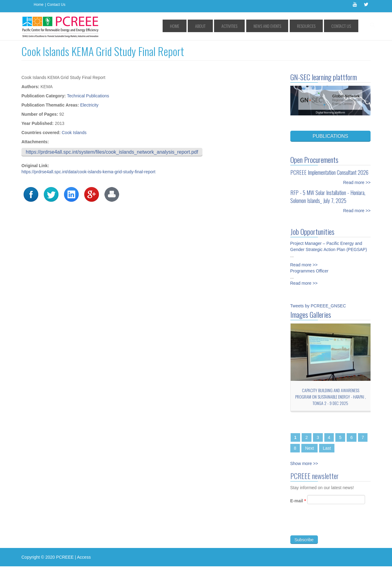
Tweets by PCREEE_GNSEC (318, 306)
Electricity (89, 105)
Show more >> (304, 463)
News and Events (284, 26)
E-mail (298, 503)
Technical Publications (88, 96)
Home (39, 5)
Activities (254, 26)
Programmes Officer (309, 271)
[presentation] (337, 526)
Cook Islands (74, 133)
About (232, 26)
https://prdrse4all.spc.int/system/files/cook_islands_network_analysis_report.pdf (112, 152)
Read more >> (357, 182)
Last (327, 448)
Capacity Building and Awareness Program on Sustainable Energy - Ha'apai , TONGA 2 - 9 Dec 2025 (331, 397)
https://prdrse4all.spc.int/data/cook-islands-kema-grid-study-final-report (88, 172)
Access (84, 557)
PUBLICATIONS (330, 136)
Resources (316, 26)
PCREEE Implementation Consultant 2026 (329, 172)
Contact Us (56, 5)
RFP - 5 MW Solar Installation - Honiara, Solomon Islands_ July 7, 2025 (328, 197)
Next (309, 448)
